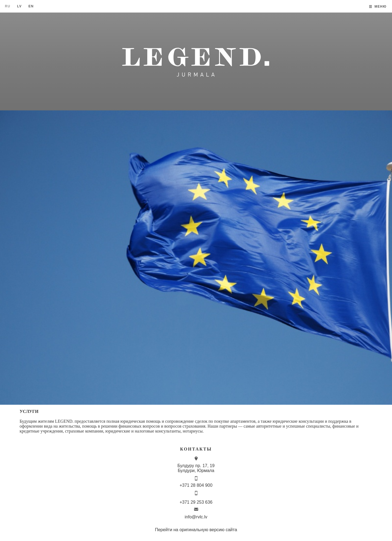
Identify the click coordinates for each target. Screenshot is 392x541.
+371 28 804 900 (196, 485)
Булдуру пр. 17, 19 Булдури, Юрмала (196, 468)
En (31, 6)
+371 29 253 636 (196, 502)
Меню (381, 7)
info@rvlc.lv (196, 517)
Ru (8, 6)
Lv (19, 6)
